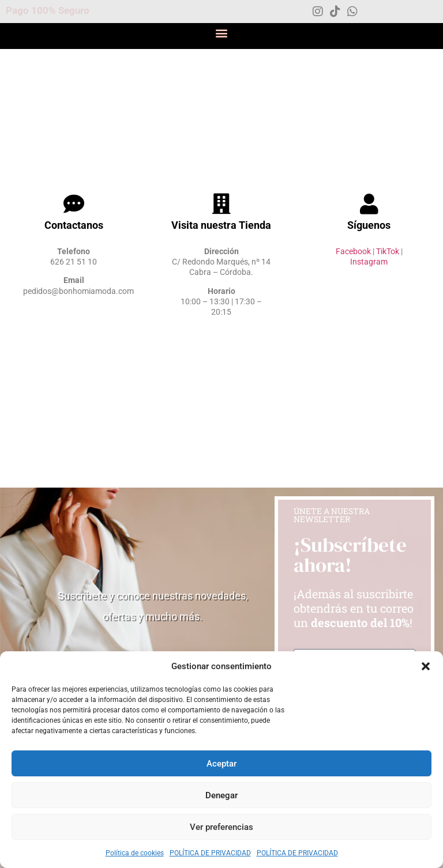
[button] (426, 666)
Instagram (369, 262)
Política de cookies (135, 853)
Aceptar (221, 764)
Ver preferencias (221, 827)
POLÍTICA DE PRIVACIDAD (210, 853)
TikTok (388, 251)
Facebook (353, 251)
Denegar (221, 795)
